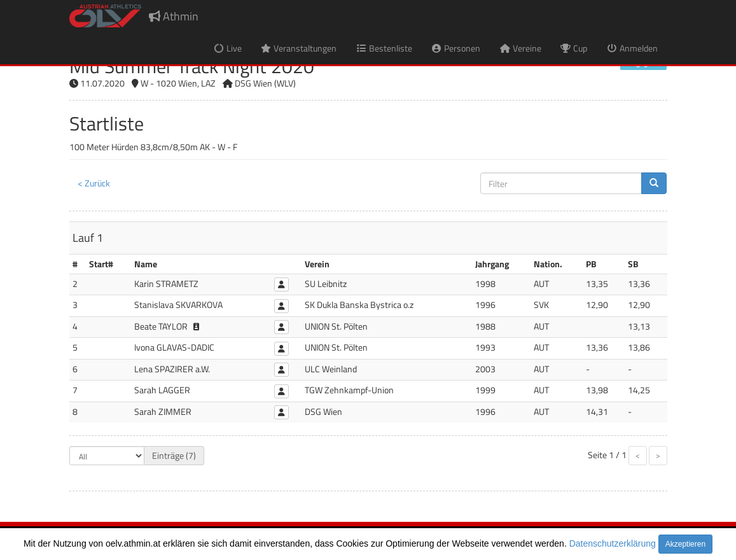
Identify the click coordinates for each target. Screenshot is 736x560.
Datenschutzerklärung (613, 543)
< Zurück (94, 183)
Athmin (174, 16)
